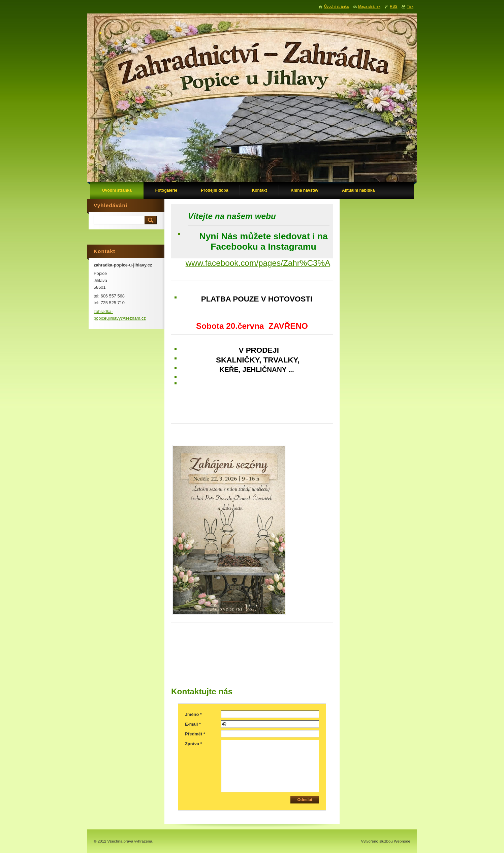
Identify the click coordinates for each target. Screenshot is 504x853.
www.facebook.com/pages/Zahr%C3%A (258, 263)
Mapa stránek (369, 6)
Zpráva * (194, 744)
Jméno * (193, 714)
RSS (393, 6)
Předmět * (195, 734)
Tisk (410, 6)
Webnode (402, 841)
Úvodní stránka (336, 6)
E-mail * (193, 724)
